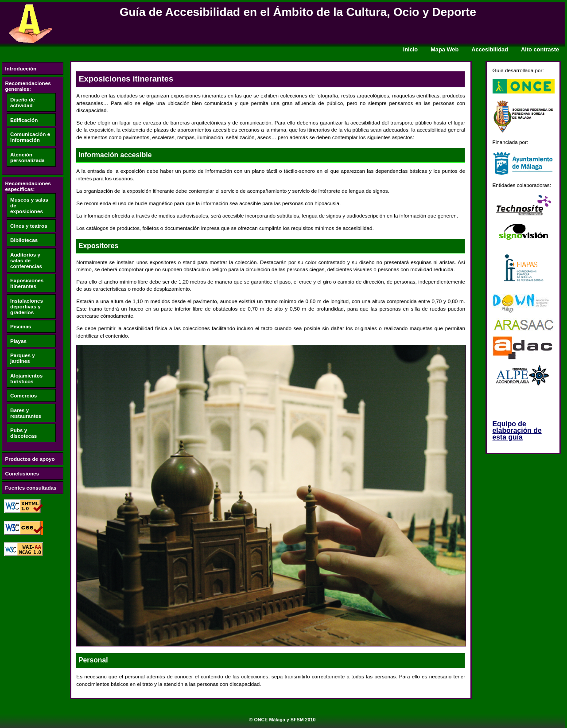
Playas (18, 341)
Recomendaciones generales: (28, 86)
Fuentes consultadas (31, 488)
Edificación (24, 120)
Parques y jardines (23, 358)
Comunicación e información (30, 137)
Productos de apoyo (30, 459)
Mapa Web (445, 49)
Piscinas (21, 326)
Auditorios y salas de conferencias (26, 260)
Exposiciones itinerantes (27, 283)
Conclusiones (22, 473)
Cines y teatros (29, 226)
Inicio (411, 49)
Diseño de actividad (23, 102)
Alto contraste (540, 49)
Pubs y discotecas (23, 433)
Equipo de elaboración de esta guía (517, 430)
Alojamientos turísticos (26, 378)
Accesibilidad (490, 49)
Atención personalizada (27, 157)
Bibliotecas (24, 240)
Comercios (23, 395)
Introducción (21, 68)
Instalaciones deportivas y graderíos (27, 306)
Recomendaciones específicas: (28, 186)
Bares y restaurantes (26, 413)
